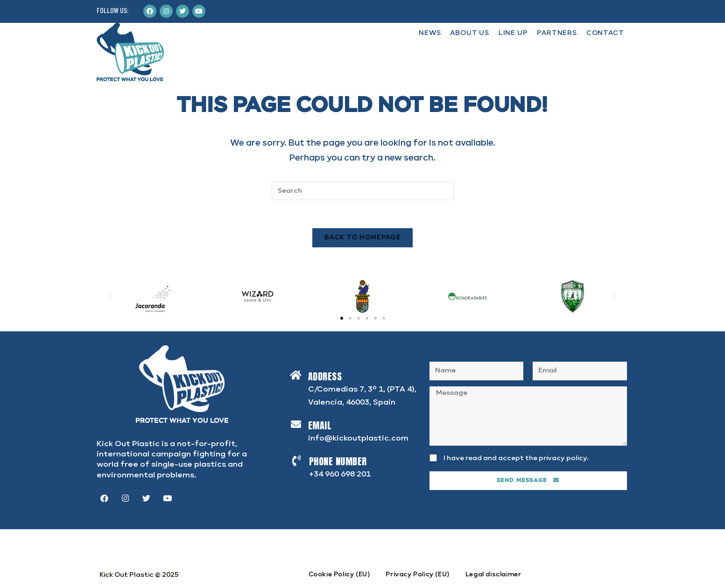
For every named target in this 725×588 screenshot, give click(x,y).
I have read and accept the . (516, 458)
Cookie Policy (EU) (339, 575)
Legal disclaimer (493, 575)
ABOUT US (469, 33)
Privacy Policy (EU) (417, 575)
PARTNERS (557, 33)
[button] (342, 318)
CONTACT (605, 33)
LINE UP (513, 33)
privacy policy (563, 458)
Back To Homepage (362, 238)
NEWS (430, 33)
